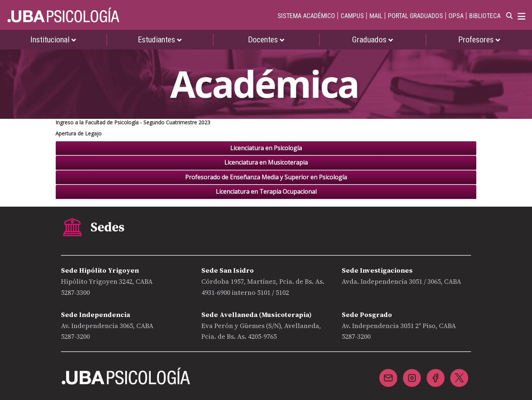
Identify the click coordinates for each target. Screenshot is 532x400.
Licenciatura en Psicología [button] (266, 148)
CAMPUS (352, 16)
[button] (266, 163)
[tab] (266, 148)
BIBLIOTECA (485, 16)
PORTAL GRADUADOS (415, 16)
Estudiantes (160, 40)
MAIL (376, 16)
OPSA (456, 16)
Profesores (479, 40)
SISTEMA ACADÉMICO (306, 16)
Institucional (53, 40)
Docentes (266, 40)
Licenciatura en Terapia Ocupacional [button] (266, 192)
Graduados (373, 40)
